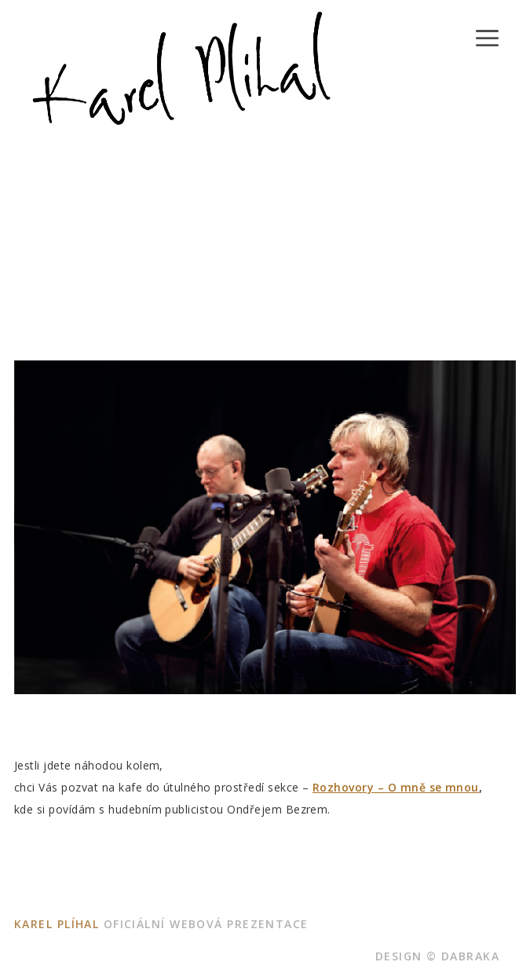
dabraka (470, 956)
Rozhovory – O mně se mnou (396, 787)
